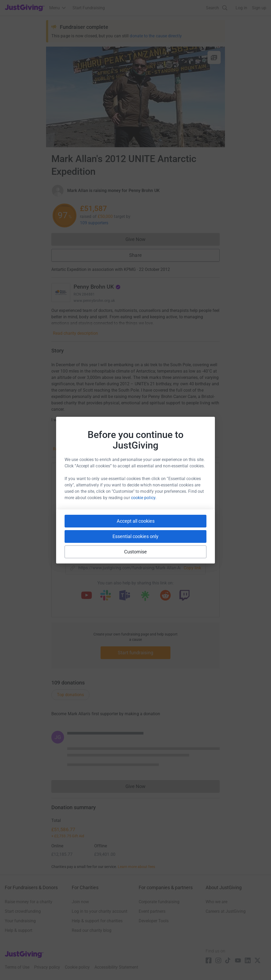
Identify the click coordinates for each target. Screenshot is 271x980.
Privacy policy (47, 967)
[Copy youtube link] (87, 596)
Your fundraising (20, 921)
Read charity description (75, 333)
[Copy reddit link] (165, 596)
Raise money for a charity (29, 902)
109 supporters (94, 223)
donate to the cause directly (156, 36)
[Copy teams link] (125, 596)
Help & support (19, 930)
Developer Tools (154, 921)
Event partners (152, 911)
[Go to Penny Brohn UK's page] (61, 293)
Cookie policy (77, 967)
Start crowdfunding (23, 911)
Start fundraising (135, 653)
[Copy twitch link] (184, 596)
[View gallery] (214, 57)
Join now (80, 902)
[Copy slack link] (106, 596)
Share (135, 255)
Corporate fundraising (159, 902)
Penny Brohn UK (97, 287)
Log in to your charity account (100, 911)
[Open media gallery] (135, 97)
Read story (63, 449)
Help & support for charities (97, 921)
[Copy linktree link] (145, 597)
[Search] (217, 8)
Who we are (216, 902)
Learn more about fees (136, 867)
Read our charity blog (92, 930)
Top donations (70, 695)
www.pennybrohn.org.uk (94, 301)
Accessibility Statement (116, 967)
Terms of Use (17, 967)
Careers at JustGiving (226, 911)
